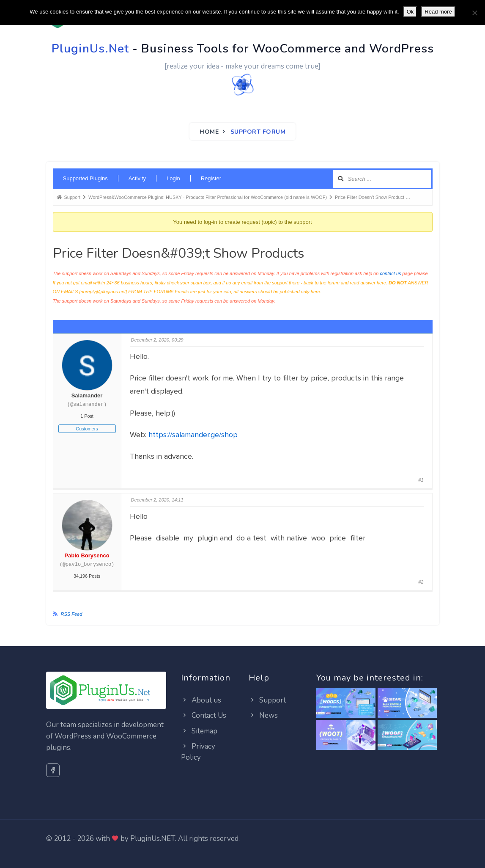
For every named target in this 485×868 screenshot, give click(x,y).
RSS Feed (72, 614)
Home (209, 132)
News (263, 715)
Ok (410, 12)
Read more (438, 12)
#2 (421, 582)
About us (201, 700)
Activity (137, 178)
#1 (421, 480)
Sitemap (199, 731)
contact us (390, 273)
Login (173, 178)
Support (267, 700)
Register (211, 178)
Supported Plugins (85, 178)
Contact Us (204, 715)
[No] (474, 13)
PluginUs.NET (153, 839)
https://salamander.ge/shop (193, 435)
